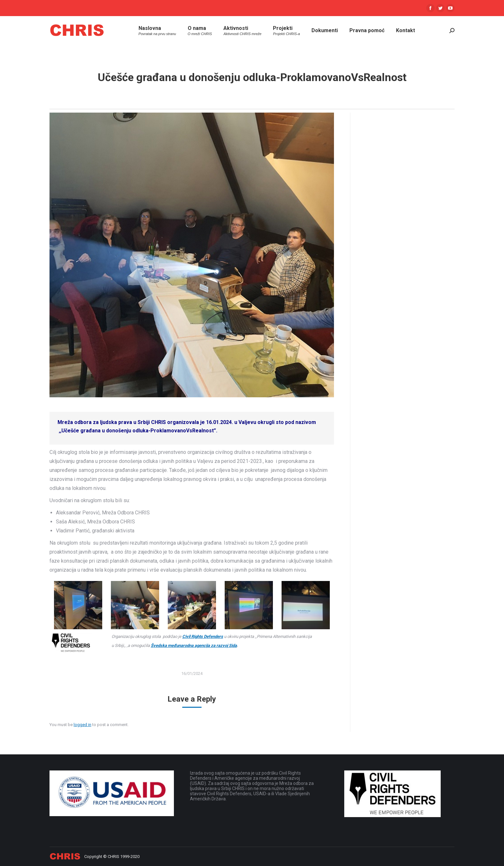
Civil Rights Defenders (203, 636)
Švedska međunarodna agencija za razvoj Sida (194, 645)
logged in (82, 725)
